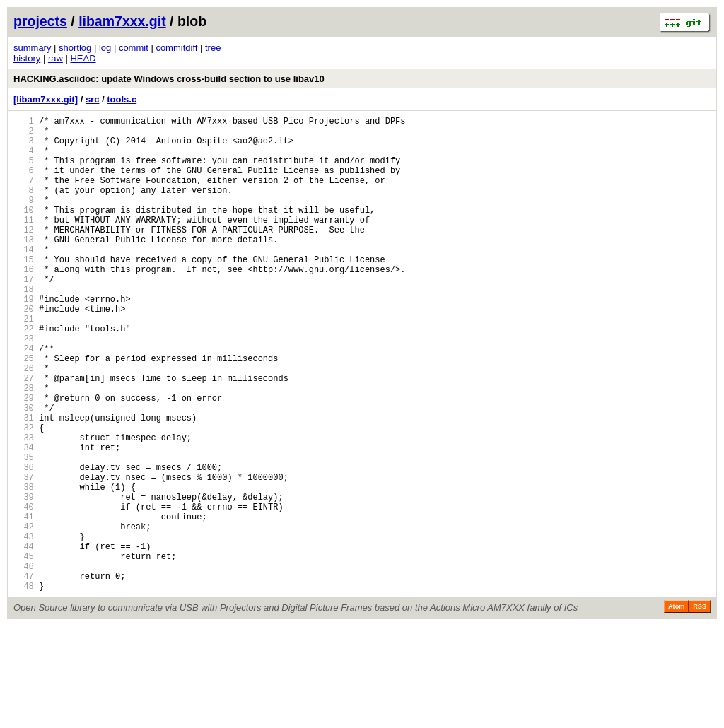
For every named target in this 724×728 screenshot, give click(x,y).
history (27, 58)
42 (24, 615)
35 (24, 531)
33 (24, 507)
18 (24, 327)
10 (24, 231)
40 (24, 591)
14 (24, 279)
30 (24, 471)
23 (24, 387)
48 (24, 687)
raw (56, 58)
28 (24, 447)
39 (24, 579)
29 (24, 459)
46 (24, 663)
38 (24, 567)
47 (24, 675)
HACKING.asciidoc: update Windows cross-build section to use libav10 (169, 79)
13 (24, 267)
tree (213, 48)
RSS (700, 708)
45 (24, 651)
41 (24, 603)
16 (24, 303)
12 (24, 255)
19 (24, 339)
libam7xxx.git (122, 21)
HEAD (83, 58)
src (93, 99)
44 (24, 639)
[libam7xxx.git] (46, 99)
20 (24, 351)
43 (24, 627)
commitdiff (176, 48)
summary (32, 48)
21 (24, 363)
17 (24, 315)
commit (134, 48)
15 (24, 291)
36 (24, 543)
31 (24, 483)
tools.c (122, 99)
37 (24, 555)
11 (24, 243)
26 (24, 423)
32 (24, 495)
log (105, 48)
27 (24, 435)
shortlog (75, 48)
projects (40, 21)
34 (24, 519)
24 (24, 399)
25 (24, 411)
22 (24, 375)
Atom (676, 708)
